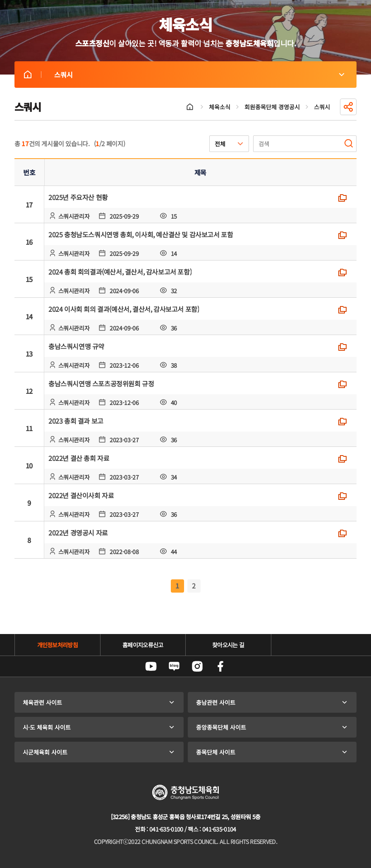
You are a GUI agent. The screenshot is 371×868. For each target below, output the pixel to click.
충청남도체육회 (185, 792)
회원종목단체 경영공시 (272, 107)
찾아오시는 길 (228, 645)
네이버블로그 (174, 666)
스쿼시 (28, 75)
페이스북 (220, 666)
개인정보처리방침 (57, 645)
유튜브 (151, 666)
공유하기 (348, 107)
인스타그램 (197, 666)
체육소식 (220, 107)
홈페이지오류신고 (143, 645)
